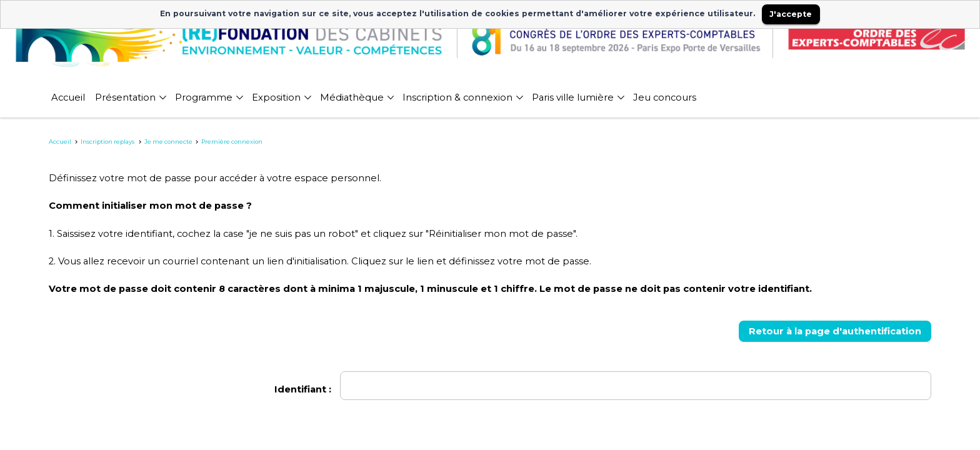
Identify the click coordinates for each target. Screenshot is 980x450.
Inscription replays (108, 142)
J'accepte (791, 14)
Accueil (60, 142)
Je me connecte (168, 142)
